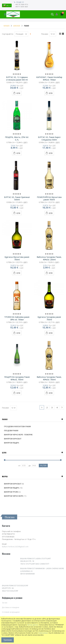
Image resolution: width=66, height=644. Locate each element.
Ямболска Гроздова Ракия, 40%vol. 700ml (49, 378)
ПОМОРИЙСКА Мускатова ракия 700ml (49, 198)
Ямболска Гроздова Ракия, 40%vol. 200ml (49, 258)
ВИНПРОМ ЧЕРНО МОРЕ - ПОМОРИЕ (18, 435)
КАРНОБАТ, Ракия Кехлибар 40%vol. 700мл (49, 78)
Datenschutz (43, 633)
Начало (7, 26)
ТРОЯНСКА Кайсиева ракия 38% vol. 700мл (17, 318)
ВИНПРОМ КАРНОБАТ (13, 439)
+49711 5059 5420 (21, 7)
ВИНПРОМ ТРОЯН (11, 492)
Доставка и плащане (11, 607)
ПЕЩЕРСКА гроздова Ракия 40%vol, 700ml (17, 378)
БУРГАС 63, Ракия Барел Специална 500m (49, 138)
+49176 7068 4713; (22, 4)
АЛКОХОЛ (17, 26)
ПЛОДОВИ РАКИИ (11, 431)
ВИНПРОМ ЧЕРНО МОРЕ (14, 496)
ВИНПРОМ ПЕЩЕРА (12, 443)
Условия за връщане (11, 612)
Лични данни (33, 625)
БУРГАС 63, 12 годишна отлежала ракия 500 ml (17, 78)
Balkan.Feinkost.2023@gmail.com (15, 547)
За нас (5, 603)
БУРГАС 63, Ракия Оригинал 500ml (17, 198)
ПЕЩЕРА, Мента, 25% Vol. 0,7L (17, 138)
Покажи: (45, 34)
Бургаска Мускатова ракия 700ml (17, 258)
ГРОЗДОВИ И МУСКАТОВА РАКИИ (17, 427)
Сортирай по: (8, 34)
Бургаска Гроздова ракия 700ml (49, 318)
